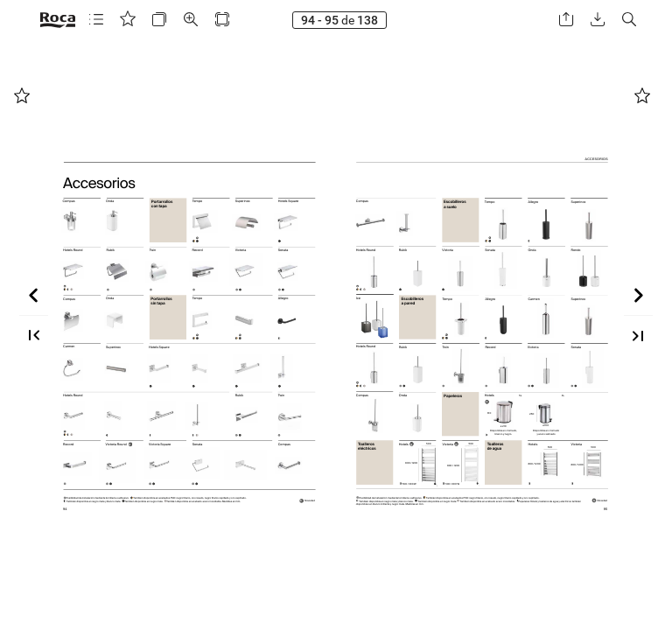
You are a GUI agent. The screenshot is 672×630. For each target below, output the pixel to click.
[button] (96, 20)
